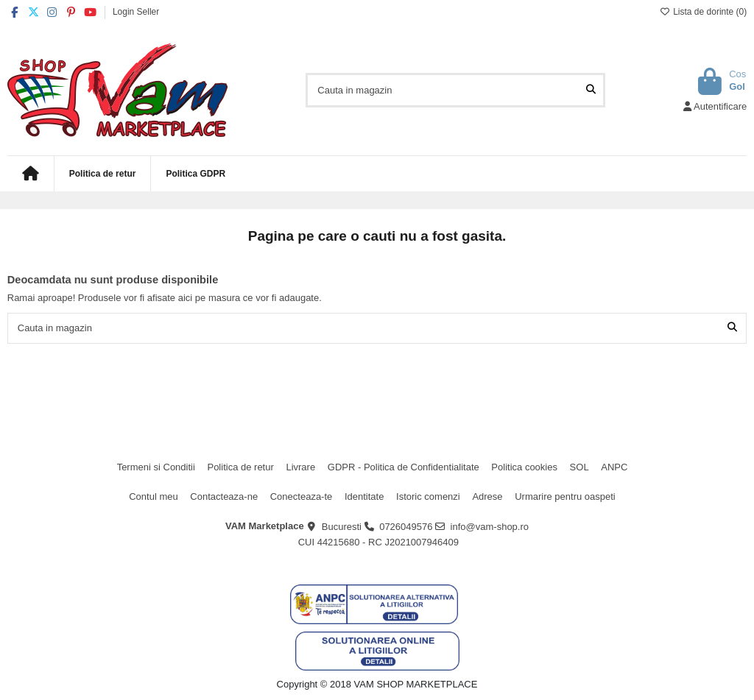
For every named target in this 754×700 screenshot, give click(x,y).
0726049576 (406, 527)
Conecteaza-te (302, 496)
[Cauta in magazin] (591, 90)
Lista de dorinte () (703, 12)
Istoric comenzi (428, 496)
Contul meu (153, 496)
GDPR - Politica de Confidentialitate (404, 467)
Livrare (300, 467)
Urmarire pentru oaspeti (565, 496)
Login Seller (136, 12)
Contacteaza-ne (224, 496)
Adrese (487, 496)
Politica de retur (240, 467)
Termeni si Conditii (156, 467)
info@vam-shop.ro (490, 527)
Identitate (364, 496)
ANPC (614, 467)
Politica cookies (524, 467)
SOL (579, 467)
